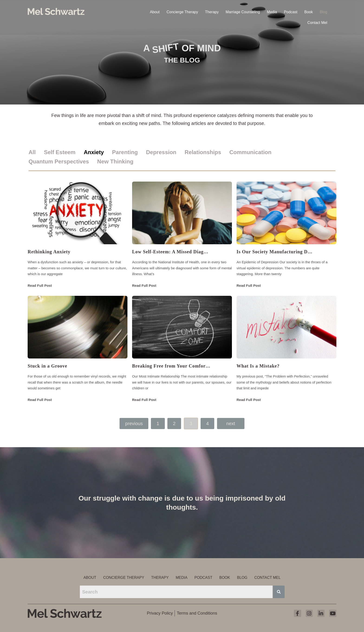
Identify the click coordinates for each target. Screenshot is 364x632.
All (32, 152)
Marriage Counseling (243, 11)
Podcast (291, 11)
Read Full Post (40, 285)
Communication (250, 152)
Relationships (203, 152)
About (155, 11)
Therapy (212, 11)
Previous (134, 424)
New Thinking (115, 161)
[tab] (36, 152)
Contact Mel (317, 22)
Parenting (125, 152)
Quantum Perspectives (59, 161)
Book (309, 11)
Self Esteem (60, 152)
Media (272, 11)
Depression (161, 152)
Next (231, 424)
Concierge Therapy (182, 11)
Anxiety (94, 152)
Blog (323, 11)
